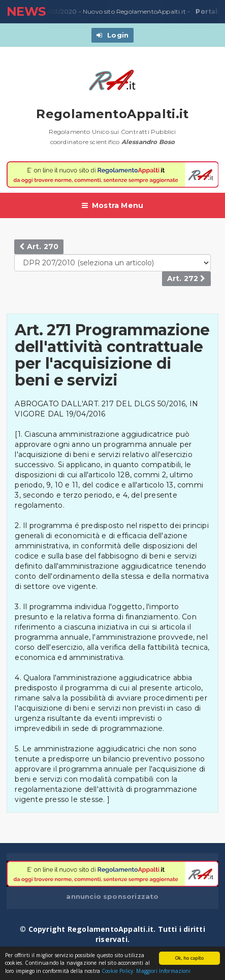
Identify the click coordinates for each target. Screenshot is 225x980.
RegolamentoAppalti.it (112, 114)
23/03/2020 (57, 12)
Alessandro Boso (148, 142)
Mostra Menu (113, 205)
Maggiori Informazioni (163, 971)
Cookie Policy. (118, 971)
